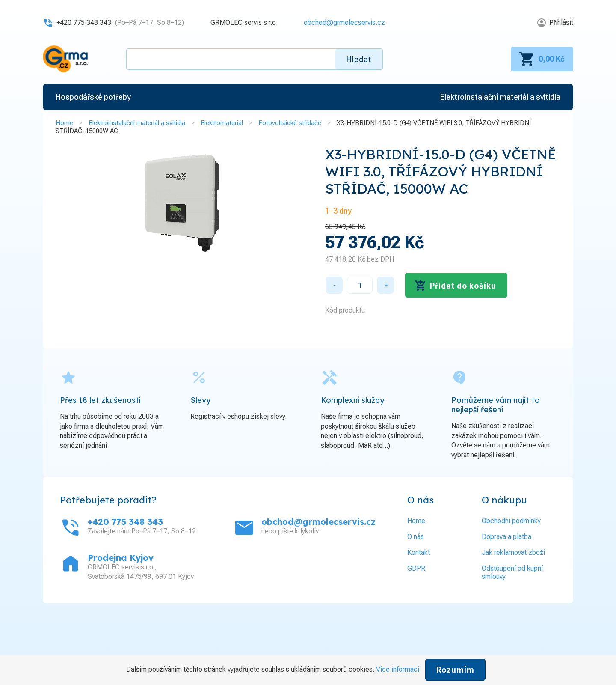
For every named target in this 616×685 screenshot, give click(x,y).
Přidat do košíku (463, 286)
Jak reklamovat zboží (513, 552)
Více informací (398, 669)
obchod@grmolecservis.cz (344, 22)
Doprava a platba (506, 537)
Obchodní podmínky (511, 521)
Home (64, 123)
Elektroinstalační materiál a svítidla (137, 123)
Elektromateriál (222, 123)
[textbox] (255, 59)
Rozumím (455, 670)
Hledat (359, 59)
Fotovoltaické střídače (290, 123)
